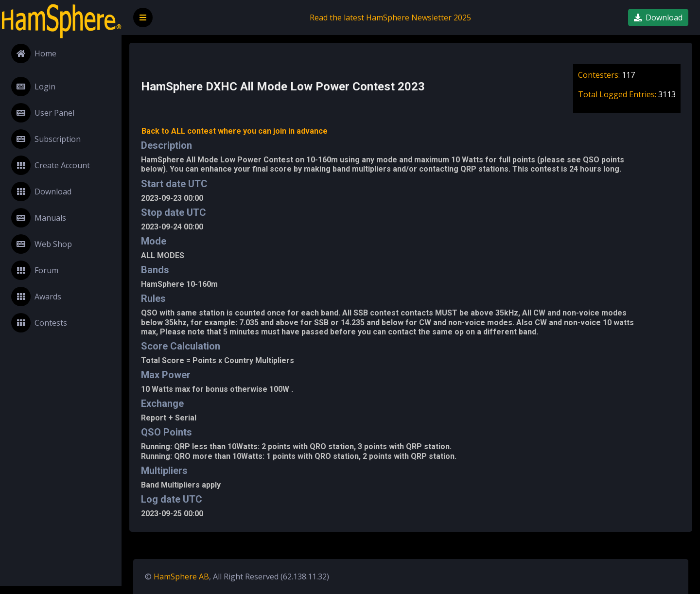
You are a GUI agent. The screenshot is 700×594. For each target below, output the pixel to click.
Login (33, 87)
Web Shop (42, 244)
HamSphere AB (181, 577)
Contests (39, 323)
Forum (35, 270)
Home (34, 53)
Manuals (39, 218)
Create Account (51, 165)
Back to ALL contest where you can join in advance (235, 131)
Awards (36, 297)
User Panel (43, 113)
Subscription (46, 139)
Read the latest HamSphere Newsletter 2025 (390, 17)
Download (41, 192)
